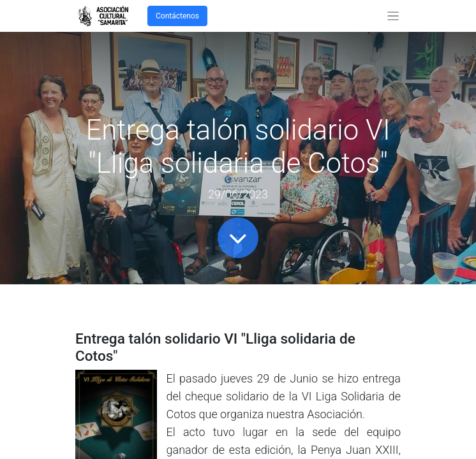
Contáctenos (177, 16)
